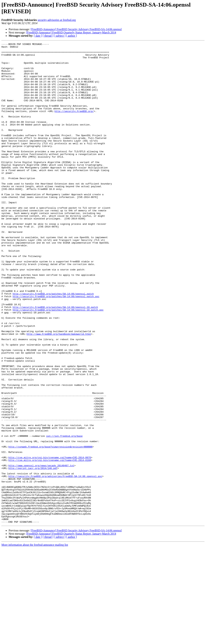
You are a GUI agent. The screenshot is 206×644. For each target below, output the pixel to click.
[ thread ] (48, 36)
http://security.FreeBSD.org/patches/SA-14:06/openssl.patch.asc (56, 347)
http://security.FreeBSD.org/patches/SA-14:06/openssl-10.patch (55, 360)
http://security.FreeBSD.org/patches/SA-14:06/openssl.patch (53, 344)
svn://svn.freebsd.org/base (64, 515)
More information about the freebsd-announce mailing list (35, 641)
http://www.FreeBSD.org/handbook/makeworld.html (59, 392)
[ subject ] (60, 36)
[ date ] (38, 36)
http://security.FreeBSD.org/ (74, 125)
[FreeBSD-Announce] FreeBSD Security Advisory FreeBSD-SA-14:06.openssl (76, 29)
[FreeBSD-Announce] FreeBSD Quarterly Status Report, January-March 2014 (71, 32)
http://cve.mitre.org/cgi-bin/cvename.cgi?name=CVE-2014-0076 (50, 541)
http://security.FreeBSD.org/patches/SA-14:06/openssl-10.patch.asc (58, 363)
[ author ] (72, 36)
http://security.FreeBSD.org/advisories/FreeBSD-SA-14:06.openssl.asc (55, 563)
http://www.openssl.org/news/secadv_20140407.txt (41, 550)
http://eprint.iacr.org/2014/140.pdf (33, 553)
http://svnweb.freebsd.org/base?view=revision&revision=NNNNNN (50, 528)
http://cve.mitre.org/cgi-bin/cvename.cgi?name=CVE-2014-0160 (50, 544)
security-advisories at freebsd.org (57, 20)
